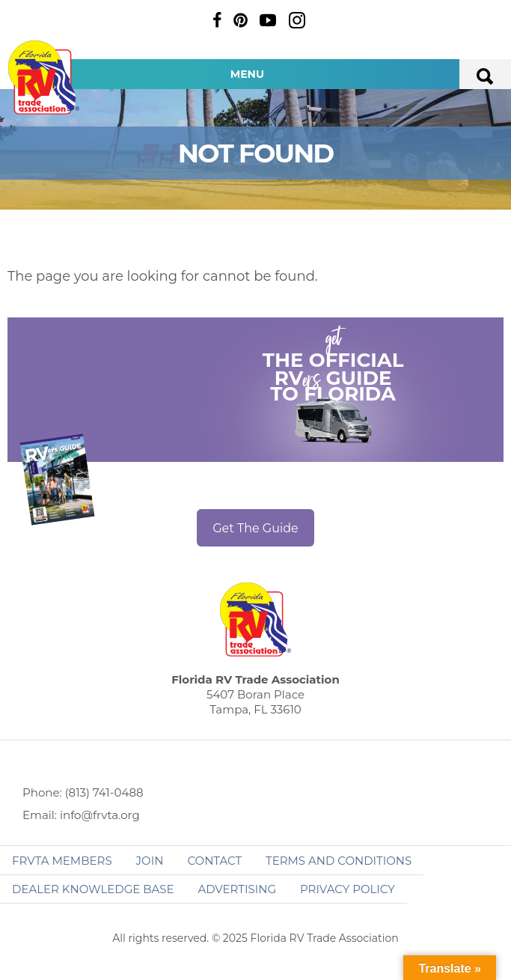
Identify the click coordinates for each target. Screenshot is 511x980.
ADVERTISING (237, 889)
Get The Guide (255, 528)
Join (150, 861)
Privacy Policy (348, 889)
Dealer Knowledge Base (93, 889)
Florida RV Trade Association (43, 77)
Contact (214, 861)
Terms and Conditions (339, 861)
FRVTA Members (62, 861)
